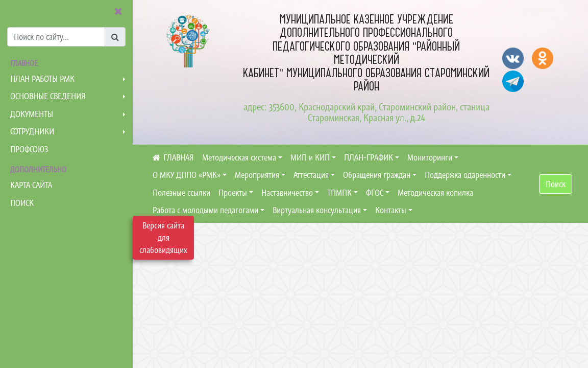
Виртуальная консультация (317, 210)
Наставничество (287, 193)
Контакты (391, 210)
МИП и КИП (310, 157)
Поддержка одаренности (465, 175)
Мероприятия (257, 175)
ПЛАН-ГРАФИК (369, 157)
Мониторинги (430, 157)
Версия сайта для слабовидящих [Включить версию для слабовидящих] (163, 238)
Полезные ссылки (181, 193)
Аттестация (311, 175)
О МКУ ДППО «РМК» (187, 175)
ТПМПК (339, 193)
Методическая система (239, 157)
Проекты (233, 193)
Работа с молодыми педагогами (205, 210)
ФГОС (375, 193)
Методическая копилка (435, 193)
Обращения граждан (377, 175)
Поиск (556, 184)
